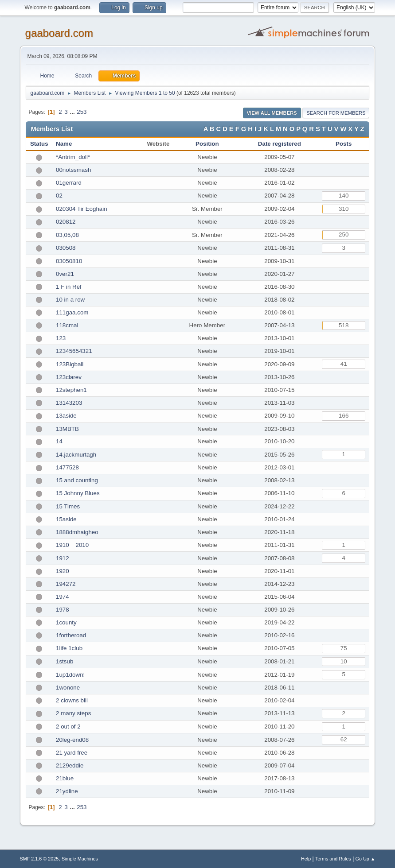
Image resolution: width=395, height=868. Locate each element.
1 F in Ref (69, 287)
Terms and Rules (333, 859)
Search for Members (336, 113)
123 (61, 338)
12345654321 (74, 351)
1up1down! (70, 675)
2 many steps (73, 713)
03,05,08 (67, 235)
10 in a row (70, 300)
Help (306, 859)
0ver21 (65, 274)
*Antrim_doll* (73, 157)
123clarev (69, 377)
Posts (344, 144)
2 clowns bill (72, 700)
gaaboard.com (59, 33)
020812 (66, 222)
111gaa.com (72, 312)
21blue (65, 778)
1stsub (65, 661)
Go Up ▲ (366, 859)
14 (59, 441)
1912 (63, 558)
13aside (66, 416)
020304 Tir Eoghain (82, 209)
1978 (63, 610)
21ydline (67, 791)
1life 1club (69, 648)
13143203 (69, 403)
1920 (63, 571)
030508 (66, 248)
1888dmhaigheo (77, 532)
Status (39, 144)
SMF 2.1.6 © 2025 (39, 859)
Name (64, 144)
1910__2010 (72, 545)
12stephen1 (71, 390)
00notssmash (73, 170)
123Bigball (70, 364)
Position (207, 144)
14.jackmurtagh (76, 455)
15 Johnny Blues (78, 493)
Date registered (280, 144)
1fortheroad (71, 635)
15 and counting (77, 480)
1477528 (67, 467)
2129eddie (70, 765)
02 (59, 196)
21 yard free (72, 753)
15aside (66, 519)
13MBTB (67, 429)
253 (82, 112)
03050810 (69, 261)
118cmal (67, 325)
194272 (66, 584)
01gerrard (69, 183)
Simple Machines (80, 859)
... (73, 112)
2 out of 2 (68, 727)
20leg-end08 (72, 740)
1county (66, 622)
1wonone (68, 688)
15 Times (68, 506)
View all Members (272, 113)
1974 (63, 597)
